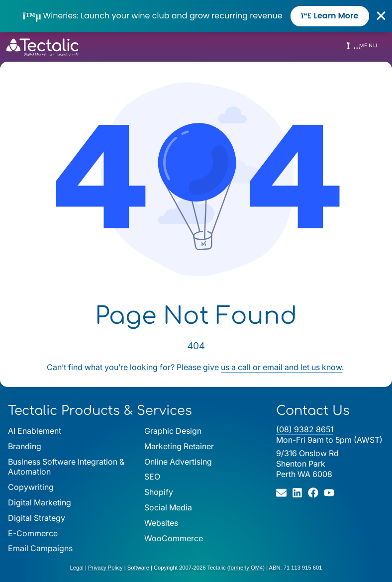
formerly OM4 (246, 568)
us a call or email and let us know (281, 367)
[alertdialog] (196, 16)
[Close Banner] (381, 16)
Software (138, 568)
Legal (76, 568)
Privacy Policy (105, 568)
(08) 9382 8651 (305, 429)
